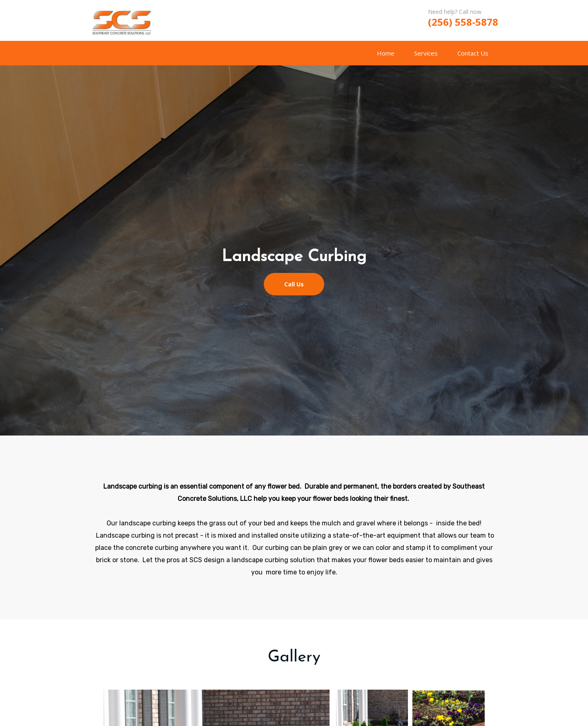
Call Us (294, 284)
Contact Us (473, 53)
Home (386, 53)
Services (426, 53)
